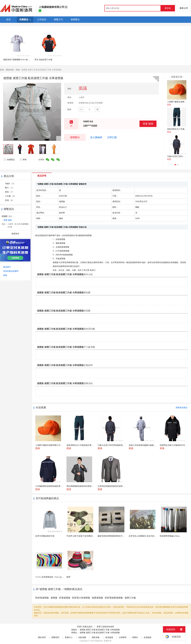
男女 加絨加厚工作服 (43, 60)
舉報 (23, 160)
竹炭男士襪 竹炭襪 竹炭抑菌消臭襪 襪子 (84, 536)
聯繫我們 (55, 637)
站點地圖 (82, 637)
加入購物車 (96, 137)
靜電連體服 (65, 598)
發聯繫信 (75, 137)
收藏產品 (9, 160)
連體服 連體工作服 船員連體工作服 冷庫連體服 (100, 630)
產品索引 (7, 267)
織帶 (68, 577)
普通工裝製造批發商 (105, 627)
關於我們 (42, 637)
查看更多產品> (182, 408)
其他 (18, 70)
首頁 (2, 70)
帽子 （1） (10, 188)
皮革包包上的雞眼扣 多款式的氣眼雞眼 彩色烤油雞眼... (152, 536)
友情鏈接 (148, 637)
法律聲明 (123, 637)
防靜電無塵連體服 (114, 598)
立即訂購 (112, 137)
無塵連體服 (97, 598)
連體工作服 (130, 598)
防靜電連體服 (42, 598)
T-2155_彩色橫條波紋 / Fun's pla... (49, 577)
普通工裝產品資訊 (85, 627)
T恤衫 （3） (10, 184)
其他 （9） (10, 200)
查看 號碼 (148, 124)
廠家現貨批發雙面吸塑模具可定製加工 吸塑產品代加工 (121, 536)
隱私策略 (96, 637)
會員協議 (109, 637)
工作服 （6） (11, 196)
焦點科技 (99, 641)
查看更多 (15, 234)
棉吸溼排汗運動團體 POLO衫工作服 (18, 60)
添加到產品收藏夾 (11, 271)
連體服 (54, 598)
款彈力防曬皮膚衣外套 (45, 536)
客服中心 (69, 637)
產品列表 (10, 70)
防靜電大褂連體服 (81, 598)
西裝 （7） (10, 192)
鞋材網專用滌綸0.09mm (170, 536)
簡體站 (135, 637)
